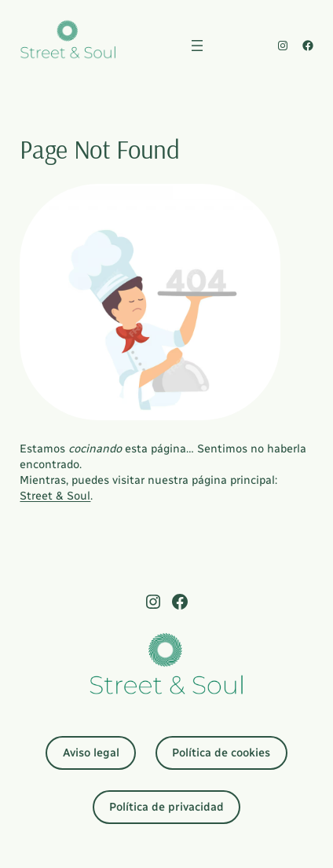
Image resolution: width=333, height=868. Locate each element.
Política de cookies (221, 753)
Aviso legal (91, 753)
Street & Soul (55, 496)
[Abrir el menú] (197, 46)
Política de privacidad (166, 807)
